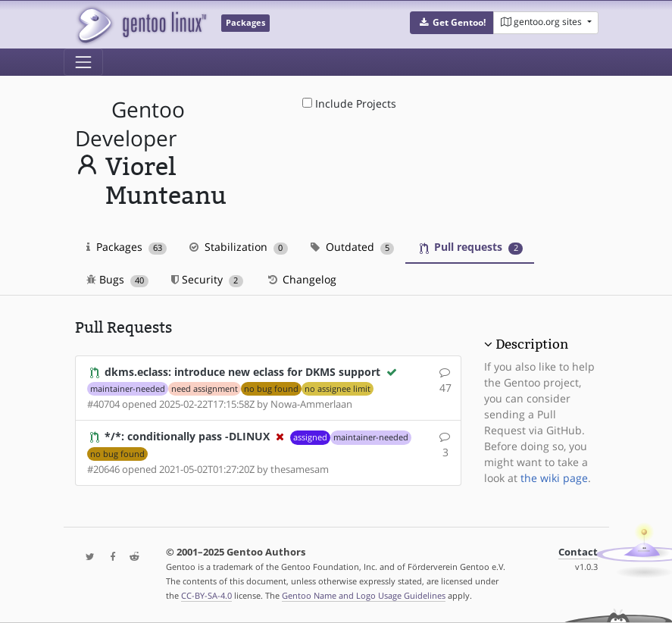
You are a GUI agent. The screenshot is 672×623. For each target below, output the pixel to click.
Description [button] (532, 344)
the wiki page (554, 478)
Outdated (353, 247)
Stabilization (239, 247)
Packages (127, 247)
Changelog (301, 279)
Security (207, 279)
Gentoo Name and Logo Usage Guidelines (364, 595)
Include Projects (349, 103)
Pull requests (471, 247)
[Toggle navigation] (83, 62)
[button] (452, 23)
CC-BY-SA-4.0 (206, 595)
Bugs (118, 279)
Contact (578, 552)
